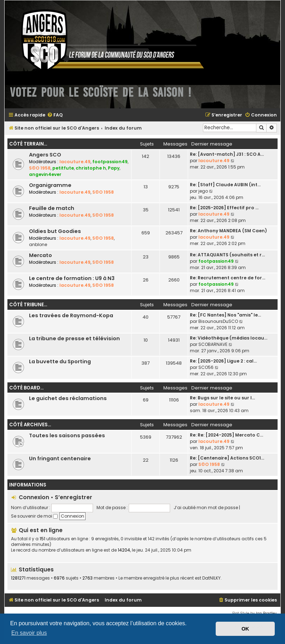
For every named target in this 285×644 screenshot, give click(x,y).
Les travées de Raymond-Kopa (71, 315)
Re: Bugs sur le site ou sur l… (222, 398)
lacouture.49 (75, 162)
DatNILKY (211, 578)
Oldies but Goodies (55, 231)
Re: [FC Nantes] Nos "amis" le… (225, 315)
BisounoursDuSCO (218, 321)
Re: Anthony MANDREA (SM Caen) (228, 231)
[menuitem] (55, 115)
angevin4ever (45, 174)
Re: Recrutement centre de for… (228, 278)
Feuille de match (52, 208)
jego (203, 191)
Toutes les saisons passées (67, 435)
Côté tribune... (28, 305)
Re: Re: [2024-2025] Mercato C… (226, 435)
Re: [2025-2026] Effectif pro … (224, 208)
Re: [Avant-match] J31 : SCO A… (227, 154)
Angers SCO (45, 155)
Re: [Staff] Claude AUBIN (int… (225, 185)
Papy (114, 168)
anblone (38, 244)
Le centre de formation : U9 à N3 (72, 278)
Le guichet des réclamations (68, 398)
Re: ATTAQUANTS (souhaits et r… (227, 255)
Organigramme (50, 185)
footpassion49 (110, 162)
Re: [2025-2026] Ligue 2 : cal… (223, 361)
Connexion (34, 497)
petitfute (63, 168)
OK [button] (245, 629)
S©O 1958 (40, 168)
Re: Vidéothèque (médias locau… (229, 338)
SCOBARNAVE (213, 344)
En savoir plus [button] (29, 633)
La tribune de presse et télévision (74, 338)
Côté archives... (30, 425)
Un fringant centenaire (60, 458)
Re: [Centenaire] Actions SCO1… (227, 458)
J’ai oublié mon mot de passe (206, 508)
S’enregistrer (74, 497)
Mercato (40, 255)
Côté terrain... (28, 144)
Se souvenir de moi (34, 516)
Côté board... (26, 388)
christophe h (91, 168)
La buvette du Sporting (60, 361)
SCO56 (206, 367)
